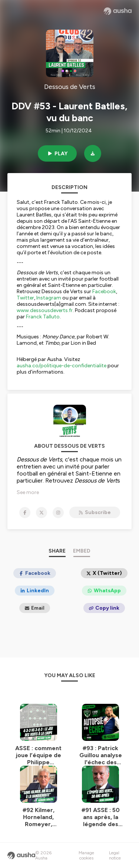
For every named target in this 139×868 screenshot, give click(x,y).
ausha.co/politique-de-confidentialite (62, 366)
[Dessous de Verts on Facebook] (25, 513)
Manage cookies (86, 855)
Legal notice (115, 855)
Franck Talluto (43, 317)
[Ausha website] (118, 11)
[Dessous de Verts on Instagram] (58, 513)
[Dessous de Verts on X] (42, 513)
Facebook (104, 291)
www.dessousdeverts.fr (45, 310)
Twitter (25, 298)
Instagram (49, 298)
